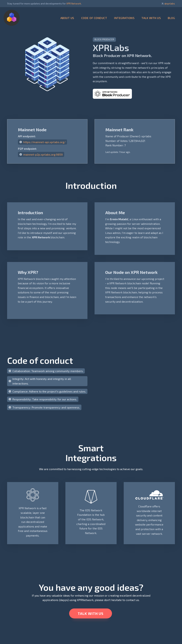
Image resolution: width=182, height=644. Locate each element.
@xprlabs (170, 3)
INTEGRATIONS (124, 18)
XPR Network (74, 3)
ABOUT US (67, 18)
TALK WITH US (151, 18)
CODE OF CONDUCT (94, 18)
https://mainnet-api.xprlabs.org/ (44, 142)
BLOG (171, 18)
